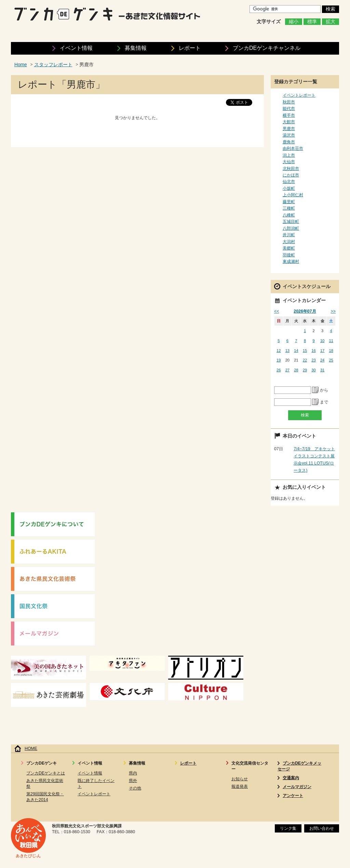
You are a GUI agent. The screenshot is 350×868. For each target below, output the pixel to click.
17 (322, 351)
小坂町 (289, 188)
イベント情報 (76, 48)
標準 (312, 22)
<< (277, 311)
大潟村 (289, 242)
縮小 (294, 22)
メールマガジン (297, 787)
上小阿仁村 (293, 195)
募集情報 (136, 48)
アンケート (293, 796)
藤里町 (289, 202)
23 (313, 360)
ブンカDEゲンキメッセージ (299, 766)
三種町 (289, 208)
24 (322, 360)
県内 (133, 773)
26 (279, 370)
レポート (190, 48)
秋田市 (289, 102)
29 (305, 370)
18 (331, 351)
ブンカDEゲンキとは (46, 773)
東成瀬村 (291, 261)
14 (296, 351)
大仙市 (289, 162)
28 (296, 370)
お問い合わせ (322, 828)
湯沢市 (289, 135)
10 (322, 341)
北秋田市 (291, 169)
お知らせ (240, 779)
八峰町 (289, 215)
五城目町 (291, 222)
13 (287, 351)
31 (322, 370)
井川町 (289, 235)
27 (287, 370)
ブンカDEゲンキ (267, 48)
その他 (135, 788)
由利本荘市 (293, 148)
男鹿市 (289, 129)
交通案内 (291, 778)
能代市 (289, 109)
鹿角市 (289, 142)
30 (313, 370)
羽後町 (289, 255)
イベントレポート (299, 95)
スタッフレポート (53, 65)
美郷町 (289, 248)
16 (313, 351)
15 (305, 351)
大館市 (289, 122)
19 (279, 360)
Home (21, 65)
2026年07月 (305, 311)
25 (331, 360)
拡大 (331, 22)
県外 (133, 781)
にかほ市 (291, 175)
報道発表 (240, 786)
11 (331, 341)
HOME (31, 749)
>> (333, 311)
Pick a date (315, 390)
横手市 (289, 115)
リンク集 (288, 828)
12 (279, 351)
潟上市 (289, 155)
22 (305, 360)
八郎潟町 (291, 228)
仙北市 (289, 182)
